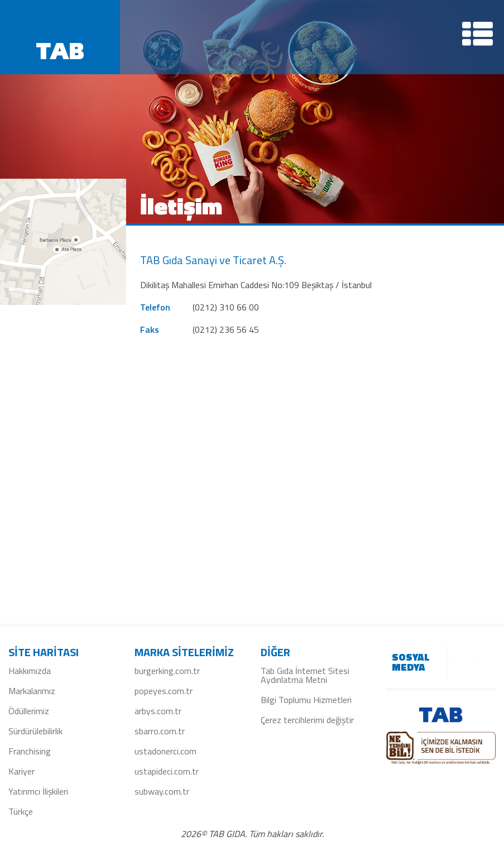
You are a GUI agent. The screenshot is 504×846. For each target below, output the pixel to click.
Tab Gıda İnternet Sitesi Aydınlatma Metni (305, 675)
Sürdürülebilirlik (35, 731)
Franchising (30, 751)
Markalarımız (32, 691)
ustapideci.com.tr (167, 771)
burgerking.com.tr (167, 671)
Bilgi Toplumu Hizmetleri (306, 700)
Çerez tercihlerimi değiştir (307, 720)
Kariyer (21, 771)
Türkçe (21, 811)
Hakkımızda (30, 671)
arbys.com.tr (158, 711)
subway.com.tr (162, 791)
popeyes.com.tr (164, 691)
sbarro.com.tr (160, 731)
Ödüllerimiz (29, 711)
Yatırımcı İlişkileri (38, 791)
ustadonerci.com (165, 751)
